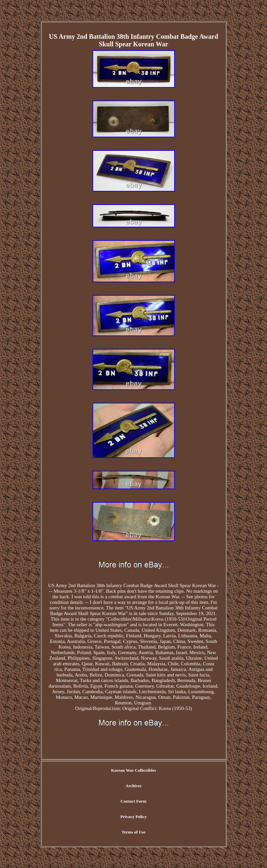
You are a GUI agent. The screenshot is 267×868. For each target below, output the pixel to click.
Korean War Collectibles (133, 770)
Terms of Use (133, 832)
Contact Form (133, 801)
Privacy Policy (134, 817)
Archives (133, 786)
